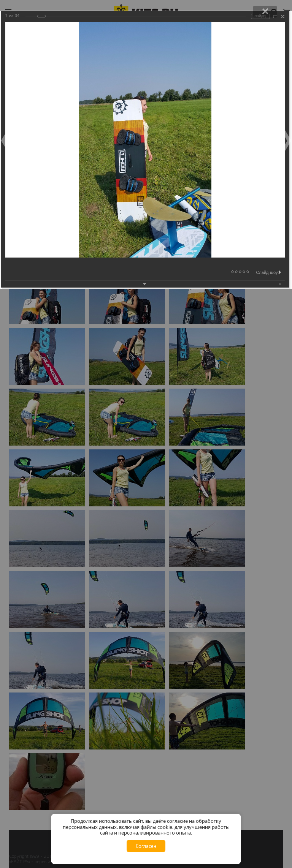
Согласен (146, 846)
